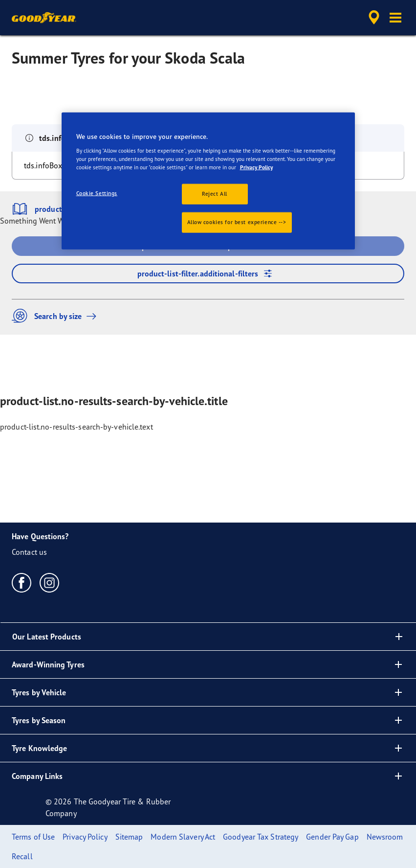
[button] (395, 18)
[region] (208, 181)
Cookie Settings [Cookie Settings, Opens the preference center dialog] (97, 193)
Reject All (215, 194)
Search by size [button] (56, 316)
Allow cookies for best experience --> (237, 222)
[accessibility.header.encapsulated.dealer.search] (372, 18)
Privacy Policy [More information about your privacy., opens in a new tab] (256, 167)
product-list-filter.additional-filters (208, 274)
